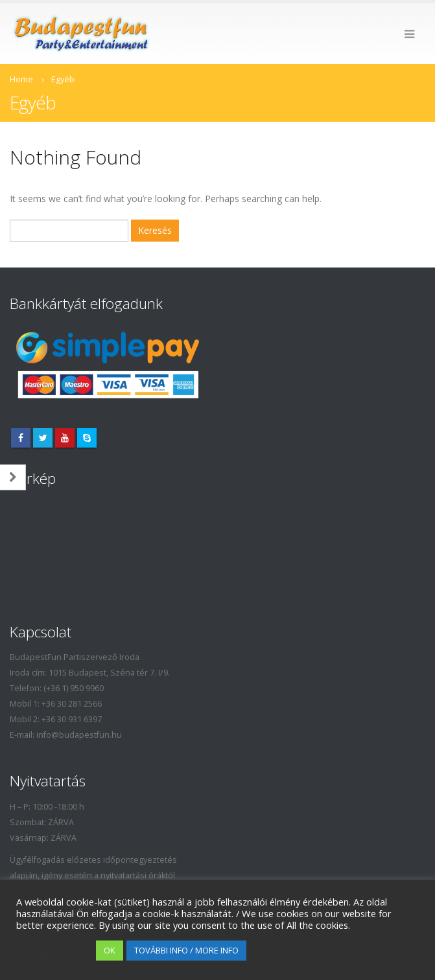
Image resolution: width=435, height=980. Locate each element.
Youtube (65, 438)
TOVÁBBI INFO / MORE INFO (186, 950)
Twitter (43, 438)
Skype (87, 438)
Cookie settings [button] (53, 951)
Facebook (21, 438)
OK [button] (110, 950)
